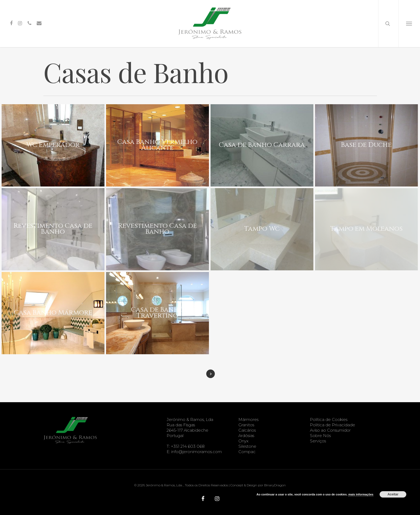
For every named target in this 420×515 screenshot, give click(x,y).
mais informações (361, 494)
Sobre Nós (320, 436)
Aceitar (393, 494)
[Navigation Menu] (409, 24)
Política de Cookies (329, 419)
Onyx (243, 441)
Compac (247, 452)
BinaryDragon (275, 485)
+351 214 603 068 (188, 446)
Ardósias (246, 436)
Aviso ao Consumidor (330, 430)
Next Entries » (211, 374)
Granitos (246, 425)
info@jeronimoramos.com (196, 452)
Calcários (247, 430)
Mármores (248, 419)
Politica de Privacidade (333, 425)
